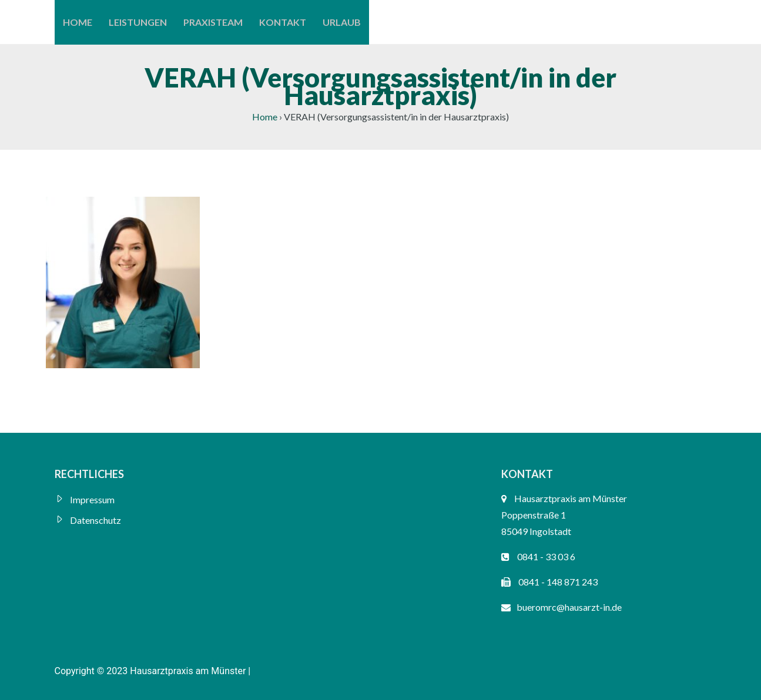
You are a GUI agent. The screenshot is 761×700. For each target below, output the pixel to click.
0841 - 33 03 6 (546, 556)
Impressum (92, 499)
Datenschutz (95, 520)
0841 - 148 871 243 (558, 582)
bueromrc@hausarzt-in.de (569, 607)
